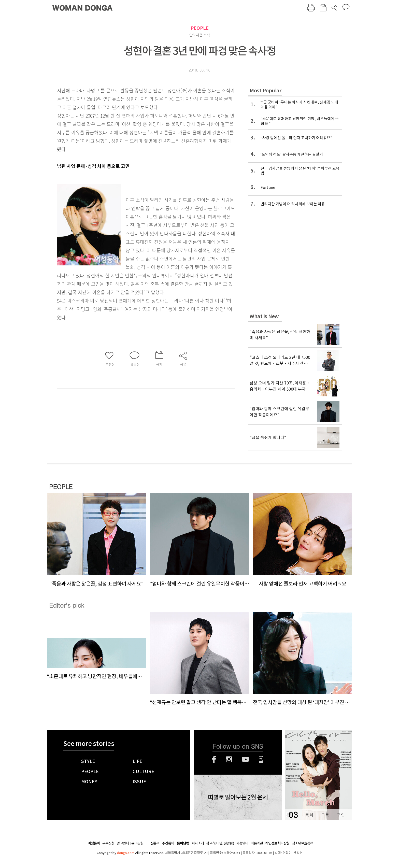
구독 (325, 815)
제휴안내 (242, 843)
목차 (309, 815)
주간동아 (168, 843)
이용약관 (257, 843)
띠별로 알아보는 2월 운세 (238, 798)
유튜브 (245, 759)
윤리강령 (137, 843)
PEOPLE (200, 28)
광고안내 (123, 843)
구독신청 (108, 843)
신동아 (155, 843)
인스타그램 (229, 759)
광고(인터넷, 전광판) (220, 843)
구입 (341, 815)
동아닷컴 (183, 843)
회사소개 (198, 843)
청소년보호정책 (303, 843)
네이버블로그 (261, 759)
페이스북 (214, 759)
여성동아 (94, 843)
